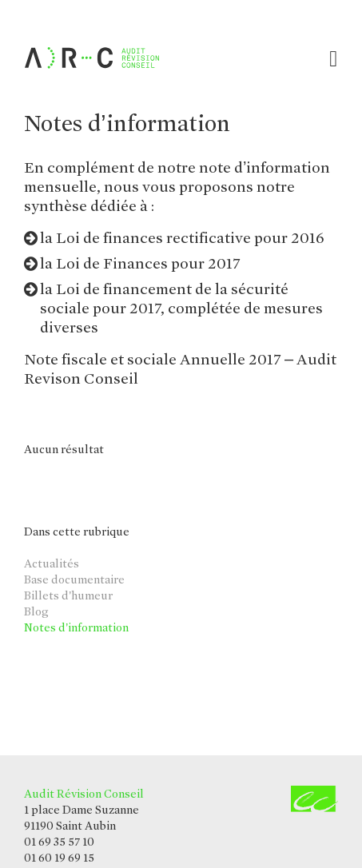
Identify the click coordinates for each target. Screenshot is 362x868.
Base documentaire (74, 579)
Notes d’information (76, 627)
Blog (36, 611)
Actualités (52, 563)
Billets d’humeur (68, 595)
